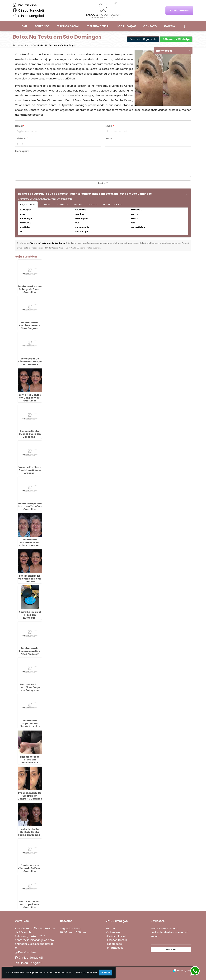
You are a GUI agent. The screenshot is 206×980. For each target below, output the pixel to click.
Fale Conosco (179, 11)
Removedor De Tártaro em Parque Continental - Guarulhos (30, 363)
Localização (126, 26)
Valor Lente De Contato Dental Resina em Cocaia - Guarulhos (30, 833)
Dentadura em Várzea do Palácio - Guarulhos (30, 868)
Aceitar (106, 972)
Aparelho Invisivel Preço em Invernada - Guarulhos (30, 616)
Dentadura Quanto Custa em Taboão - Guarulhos (30, 506)
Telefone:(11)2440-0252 (30, 936)
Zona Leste (93, 205)
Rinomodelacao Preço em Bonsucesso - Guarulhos (30, 761)
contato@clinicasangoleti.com (34, 940)
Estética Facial (68, 26)
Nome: (20, 126)
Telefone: (21, 138)
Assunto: (111, 138)
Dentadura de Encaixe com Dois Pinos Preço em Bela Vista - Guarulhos (30, 328)
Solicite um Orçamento (143, 39)
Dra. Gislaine (25, 5)
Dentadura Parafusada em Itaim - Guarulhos (30, 543)
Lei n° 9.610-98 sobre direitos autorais (83, 248)
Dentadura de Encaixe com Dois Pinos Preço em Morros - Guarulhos (30, 653)
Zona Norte (46, 205)
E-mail (155, 936)
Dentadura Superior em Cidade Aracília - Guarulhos (30, 725)
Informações (115, 948)
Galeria (169, 26)
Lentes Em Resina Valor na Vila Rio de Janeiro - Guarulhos (30, 580)
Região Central (28, 205)
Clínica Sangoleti (28, 10)
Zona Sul (78, 205)
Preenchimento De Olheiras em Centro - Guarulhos (30, 796)
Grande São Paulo (112, 205)
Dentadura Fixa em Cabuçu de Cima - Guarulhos (30, 289)
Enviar (103, 183)
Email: (110, 126)
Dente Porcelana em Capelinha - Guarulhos (30, 904)
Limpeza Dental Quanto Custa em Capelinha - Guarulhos (30, 435)
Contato (150, 26)
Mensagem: (23, 151)
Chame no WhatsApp (176, 39)
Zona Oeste (62, 205)
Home (23, 26)
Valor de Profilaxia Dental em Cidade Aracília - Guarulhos (30, 472)
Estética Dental (98, 26)
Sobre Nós (42, 26)
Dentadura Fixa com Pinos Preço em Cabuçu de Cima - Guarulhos (30, 689)
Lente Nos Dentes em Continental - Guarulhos (30, 398)
